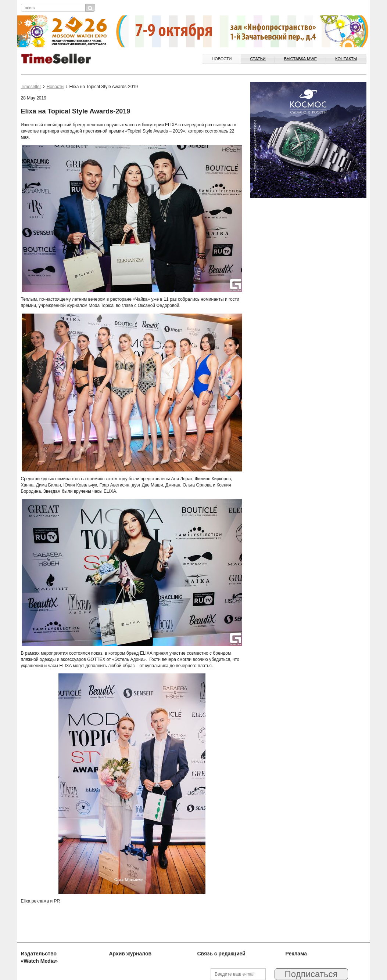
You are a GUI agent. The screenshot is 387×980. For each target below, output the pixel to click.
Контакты (346, 59)
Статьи (258, 59)
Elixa (26, 901)
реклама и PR (46, 901)
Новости (222, 59)
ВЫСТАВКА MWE (300, 59)
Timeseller (31, 87)
